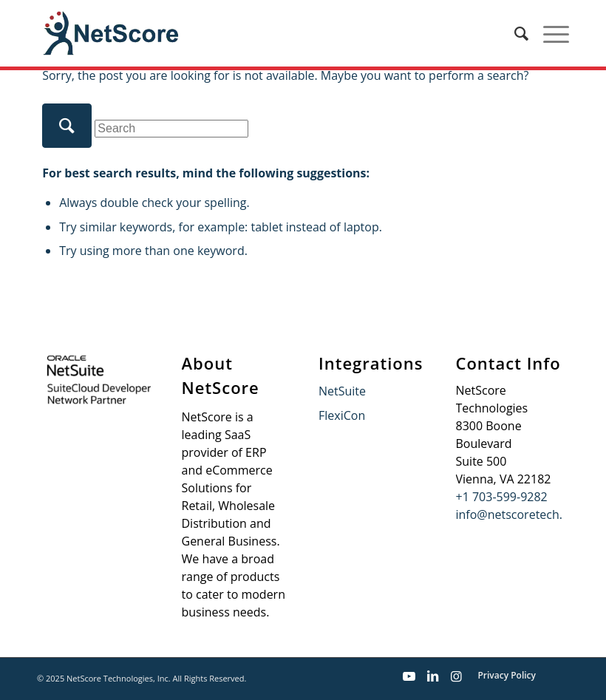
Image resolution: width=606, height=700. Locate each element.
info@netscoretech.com (521, 514)
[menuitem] (514, 33)
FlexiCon (342, 415)
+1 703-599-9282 (502, 497)
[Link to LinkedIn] (432, 676)
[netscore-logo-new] (109, 33)
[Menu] (549, 33)
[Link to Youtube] (409, 676)
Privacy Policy (507, 675)
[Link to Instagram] (456, 676)
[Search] (514, 33)
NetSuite (342, 391)
